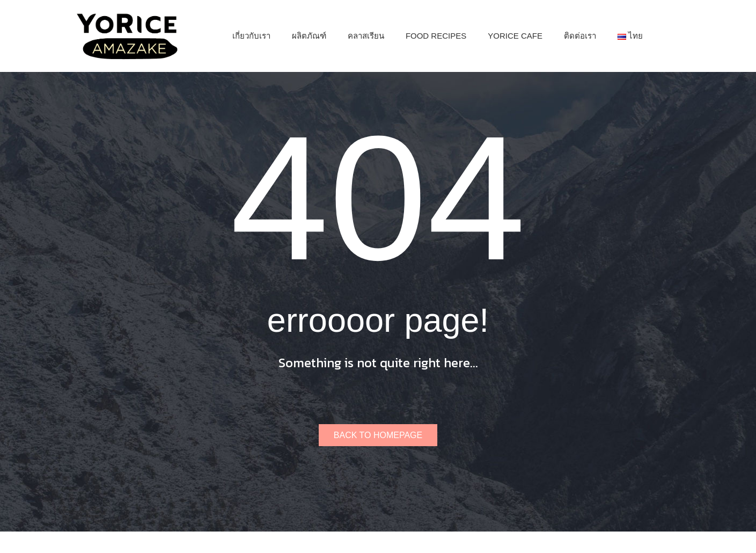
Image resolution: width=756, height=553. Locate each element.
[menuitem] (251, 36)
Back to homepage (378, 435)
